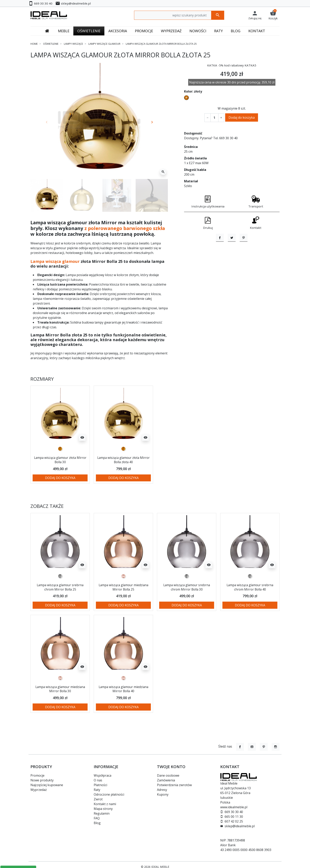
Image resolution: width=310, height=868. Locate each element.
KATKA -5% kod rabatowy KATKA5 (232, 65)
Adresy (162, 790)
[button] (273, 15)
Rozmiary (42, 379)
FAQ (97, 818)
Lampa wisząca (46, 261)
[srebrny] (60, 576)
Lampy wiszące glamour (104, 44)
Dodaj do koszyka (242, 117)
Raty (97, 790)
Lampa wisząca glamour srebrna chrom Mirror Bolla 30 (187, 587)
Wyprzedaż (39, 790)
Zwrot (98, 799)
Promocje (37, 775)
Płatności (100, 785)
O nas (98, 780)
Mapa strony (103, 809)
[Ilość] (214, 118)
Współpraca (103, 775)
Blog (97, 823)
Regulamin (102, 813)
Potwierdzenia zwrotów (174, 785)
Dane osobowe (168, 775)
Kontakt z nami (105, 804)
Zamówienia (166, 780)
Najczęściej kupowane (47, 785)
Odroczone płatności (109, 794)
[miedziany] (123, 576)
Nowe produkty (42, 780)
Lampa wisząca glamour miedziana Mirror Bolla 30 (60, 689)
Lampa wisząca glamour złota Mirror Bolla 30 (60, 460)
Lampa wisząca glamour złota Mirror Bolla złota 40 (123, 460)
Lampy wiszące (73, 44)
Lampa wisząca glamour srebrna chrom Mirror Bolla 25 (60, 587)
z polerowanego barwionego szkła (125, 228)
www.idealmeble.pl (234, 807)
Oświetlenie (51, 44)
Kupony (163, 794)
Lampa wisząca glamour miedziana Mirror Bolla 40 (123, 689)
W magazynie (228, 108)
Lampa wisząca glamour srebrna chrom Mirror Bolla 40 (250, 587)
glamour (71, 261)
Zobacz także (47, 506)
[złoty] (60, 449)
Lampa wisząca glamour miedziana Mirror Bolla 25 (123, 587)
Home (34, 44)
